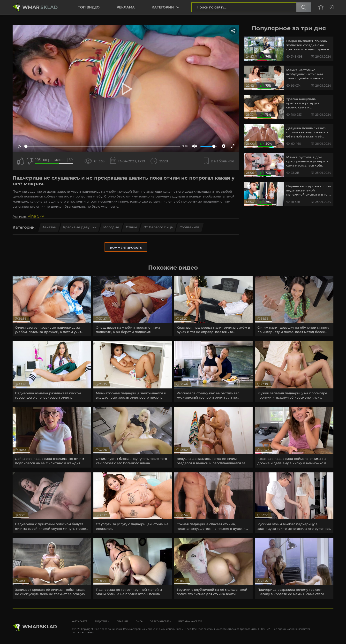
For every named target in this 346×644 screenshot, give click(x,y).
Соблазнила (190, 227)
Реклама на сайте (190, 621)
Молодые (111, 227)
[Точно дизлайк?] (30, 161)
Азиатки (49, 227)
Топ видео (89, 7)
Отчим (131, 227)
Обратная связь (160, 621)
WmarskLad (40, 627)
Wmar (40, 7)
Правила (123, 621)
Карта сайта (79, 621)
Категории (163, 7)
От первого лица (158, 227)
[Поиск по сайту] (304, 7)
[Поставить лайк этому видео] (21, 161)
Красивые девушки (80, 227)
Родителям (102, 621)
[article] (52, 306)
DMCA (139, 621)
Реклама (126, 7)
